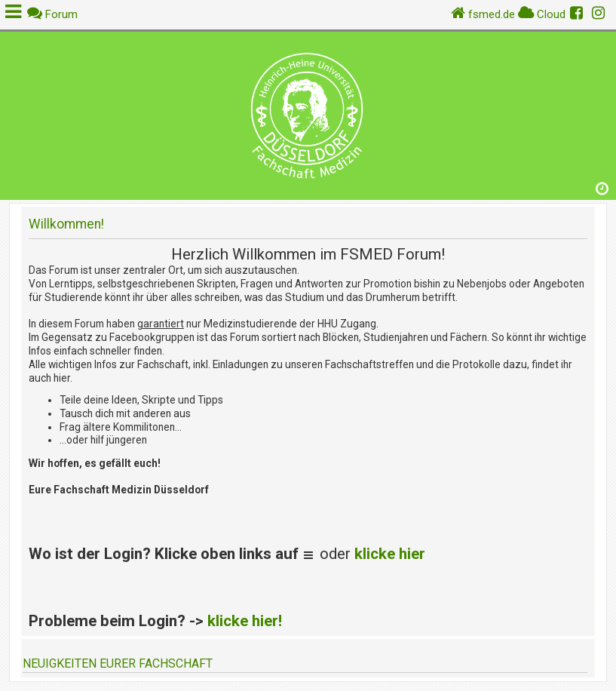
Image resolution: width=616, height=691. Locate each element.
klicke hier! (245, 621)
